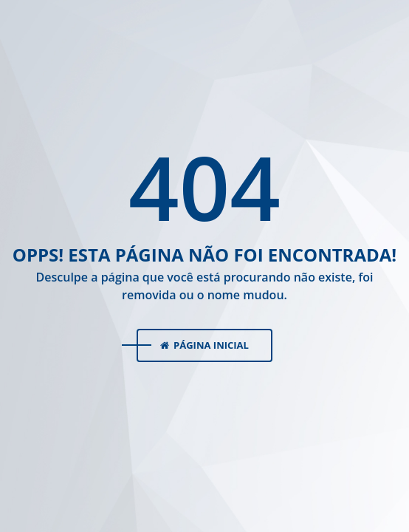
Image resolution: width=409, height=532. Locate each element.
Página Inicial (205, 345)
